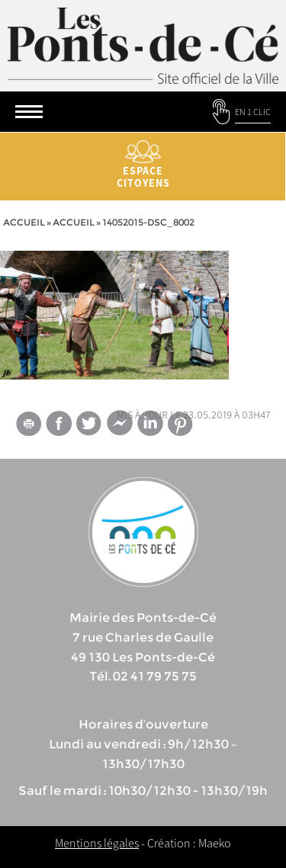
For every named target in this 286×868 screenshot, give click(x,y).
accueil (74, 222)
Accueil (24, 222)
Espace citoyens (143, 165)
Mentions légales (97, 843)
